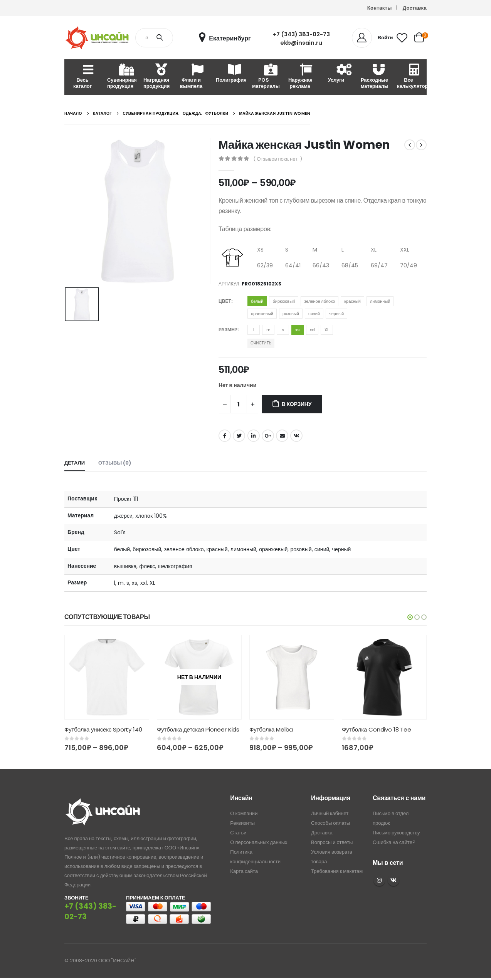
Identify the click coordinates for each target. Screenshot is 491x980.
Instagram (379, 880)
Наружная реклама (300, 77)
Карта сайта (244, 872)
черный (336, 314)
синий (314, 314)
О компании (244, 814)
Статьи (238, 833)
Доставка (415, 8)
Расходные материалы (375, 77)
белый (257, 301)
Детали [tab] (75, 463)
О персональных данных (259, 843)
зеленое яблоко (319, 301)
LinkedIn (254, 436)
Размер (228, 330)
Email (282, 436)
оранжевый (262, 314)
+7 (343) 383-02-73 (301, 34)
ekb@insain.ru (301, 43)
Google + (268, 436)
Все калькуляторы (412, 77)
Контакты (380, 8)
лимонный (380, 301)
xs (298, 330)
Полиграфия (231, 74)
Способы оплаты (330, 823)
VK (393, 880)
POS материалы (266, 77)
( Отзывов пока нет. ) (278, 159)
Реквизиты (242, 823)
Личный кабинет (330, 814)
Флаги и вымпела (191, 77)
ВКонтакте (296, 436)
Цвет (225, 301)
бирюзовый (284, 301)
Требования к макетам (337, 872)
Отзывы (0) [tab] (115, 463)
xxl (312, 330)
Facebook (225, 436)
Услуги (336, 74)
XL (327, 330)
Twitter (239, 436)
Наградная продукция (156, 77)
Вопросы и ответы (332, 843)
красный (352, 301)
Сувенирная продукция (122, 77)
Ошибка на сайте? (394, 843)
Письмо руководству (396, 833)
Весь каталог (82, 77)
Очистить (261, 343)
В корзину (297, 404)
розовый (291, 314)
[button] (410, 617)
